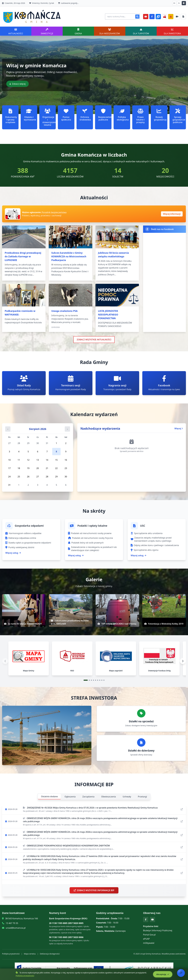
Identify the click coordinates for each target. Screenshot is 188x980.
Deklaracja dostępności (50, 955)
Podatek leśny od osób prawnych (86, 543)
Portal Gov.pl (149, 936)
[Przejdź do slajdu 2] (89, 681)
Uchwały (127, 798)
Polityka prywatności (11, 955)
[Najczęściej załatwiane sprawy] (177, 17)
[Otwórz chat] (181, 973)
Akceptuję (162, 974)
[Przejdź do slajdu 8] (102, 681)
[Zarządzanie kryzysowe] (171, 17)
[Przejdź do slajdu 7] (100, 681)
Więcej (179, 428)
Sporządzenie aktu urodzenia (147, 533)
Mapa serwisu (30, 955)
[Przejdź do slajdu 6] (98, 681)
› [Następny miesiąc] (67, 429)
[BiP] (164, 17)
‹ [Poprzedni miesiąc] (8, 429)
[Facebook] (152, 17)
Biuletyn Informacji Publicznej (158, 932)
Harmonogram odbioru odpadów (23, 533)
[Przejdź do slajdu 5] (96, 681)
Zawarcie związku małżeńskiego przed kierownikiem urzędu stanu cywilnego (151, 539)
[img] (24, 611)
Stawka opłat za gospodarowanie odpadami (28, 543)
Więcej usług (13, 553)
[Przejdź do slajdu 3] (91, 681)
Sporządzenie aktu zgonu (145, 550)
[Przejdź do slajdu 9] (104, 681)
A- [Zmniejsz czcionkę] (179, 3)
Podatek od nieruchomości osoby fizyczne (90, 538)
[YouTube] (146, 17)
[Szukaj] (137, 17)
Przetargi (142, 798)
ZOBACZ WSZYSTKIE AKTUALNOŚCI (94, 340)
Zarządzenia (88, 798)
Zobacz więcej (17, 84)
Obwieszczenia (108, 798)
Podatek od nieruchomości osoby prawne (90, 533)
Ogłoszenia (70, 798)
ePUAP (146, 940)
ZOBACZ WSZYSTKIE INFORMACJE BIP (94, 892)
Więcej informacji (172, 214)
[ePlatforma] (158, 17)
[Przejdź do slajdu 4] (93, 681)
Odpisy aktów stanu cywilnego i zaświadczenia (155, 545)
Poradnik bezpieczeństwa (54, 212)
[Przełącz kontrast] (184, 3)
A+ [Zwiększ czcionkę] (174, 3)
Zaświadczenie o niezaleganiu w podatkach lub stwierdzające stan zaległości (92, 549)
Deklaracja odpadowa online (21, 538)
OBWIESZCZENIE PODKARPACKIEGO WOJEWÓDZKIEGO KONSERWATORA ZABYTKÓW (66, 847)
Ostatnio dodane (49, 798)
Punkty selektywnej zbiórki (20, 547)
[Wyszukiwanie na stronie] (121, 17)
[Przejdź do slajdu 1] (86, 681)
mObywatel (149, 944)
